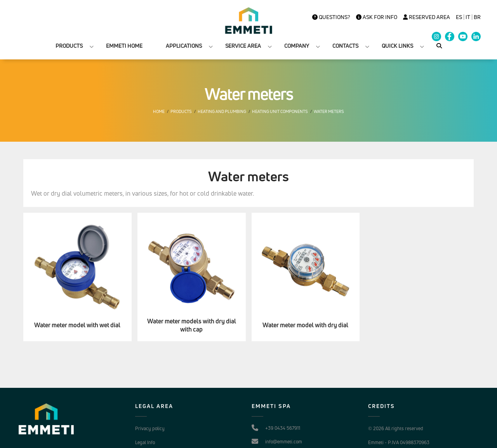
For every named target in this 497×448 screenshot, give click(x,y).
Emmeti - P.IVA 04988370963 (399, 442)
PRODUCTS (69, 46)
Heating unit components (280, 111)
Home (159, 111)
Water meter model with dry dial (305, 325)
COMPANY (297, 46)
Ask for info (377, 17)
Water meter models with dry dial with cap (192, 325)
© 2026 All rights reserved (396, 428)
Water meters (329, 111)
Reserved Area (427, 17)
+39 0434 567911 (283, 428)
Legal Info (145, 442)
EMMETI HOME (124, 46)
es (459, 17)
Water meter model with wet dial (77, 325)
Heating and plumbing (222, 111)
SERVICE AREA (243, 46)
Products (181, 111)
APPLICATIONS (184, 46)
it (468, 17)
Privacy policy (150, 428)
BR (477, 17)
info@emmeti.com (284, 442)
